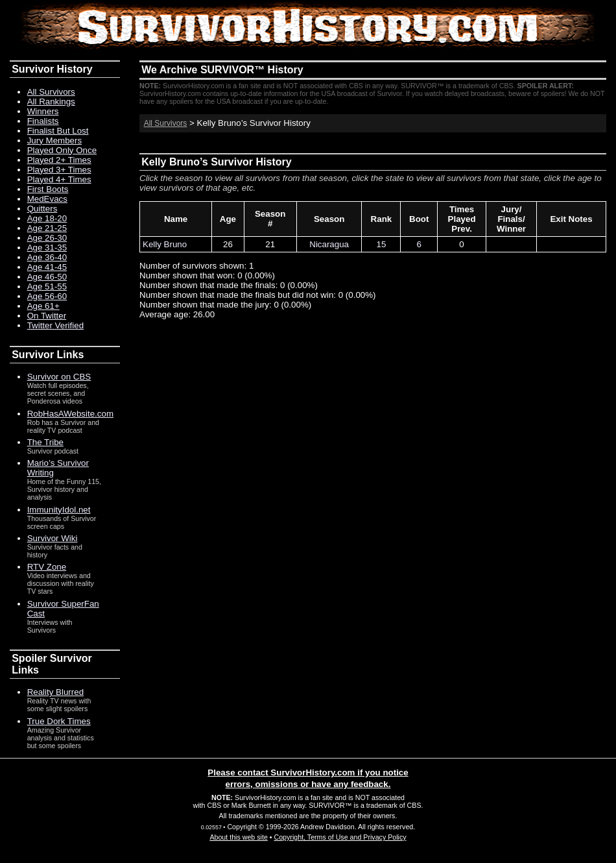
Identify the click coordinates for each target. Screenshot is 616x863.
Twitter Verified (55, 325)
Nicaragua (329, 244)
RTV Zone (47, 567)
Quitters (42, 209)
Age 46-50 (47, 277)
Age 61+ (43, 306)
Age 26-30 (47, 238)
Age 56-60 (47, 296)
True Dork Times (59, 721)
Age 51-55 (47, 286)
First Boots (48, 189)
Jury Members (54, 140)
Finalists (43, 121)
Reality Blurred (55, 692)
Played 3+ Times (59, 170)
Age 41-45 (47, 267)
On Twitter (47, 316)
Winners (43, 111)
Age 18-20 (47, 218)
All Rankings (51, 102)
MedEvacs (47, 199)
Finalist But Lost (58, 131)
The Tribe (45, 442)
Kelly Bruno (165, 244)
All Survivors (166, 123)
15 (381, 244)
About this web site (238, 837)
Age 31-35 (47, 248)
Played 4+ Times (59, 179)
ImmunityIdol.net (59, 510)
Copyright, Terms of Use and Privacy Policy (340, 837)
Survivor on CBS (59, 377)
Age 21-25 (47, 228)
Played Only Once (62, 150)
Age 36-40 (47, 257)
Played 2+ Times (59, 160)
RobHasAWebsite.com (70, 414)
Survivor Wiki (53, 538)
